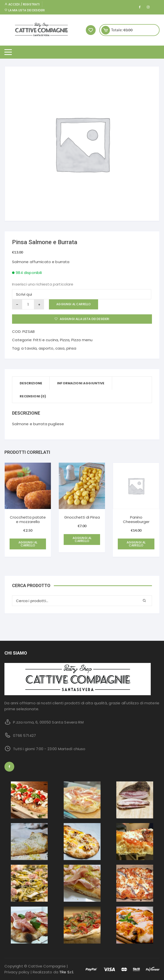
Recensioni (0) (33, 396)
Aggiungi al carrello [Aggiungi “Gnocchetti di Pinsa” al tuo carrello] (82, 539)
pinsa (71, 348)
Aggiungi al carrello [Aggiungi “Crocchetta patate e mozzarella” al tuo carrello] (28, 544)
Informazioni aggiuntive (81, 383)
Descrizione (31, 383)
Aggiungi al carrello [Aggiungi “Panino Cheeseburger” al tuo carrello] (136, 544)
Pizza (65, 340)
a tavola (29, 348)
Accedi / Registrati (22, 4)
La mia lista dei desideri (25, 10)
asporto (46, 348)
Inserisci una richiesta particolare (43, 284)
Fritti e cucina (46, 340)
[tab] (31, 383)
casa (60, 348)
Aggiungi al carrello (74, 304)
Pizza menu (82, 340)
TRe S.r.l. (67, 972)
